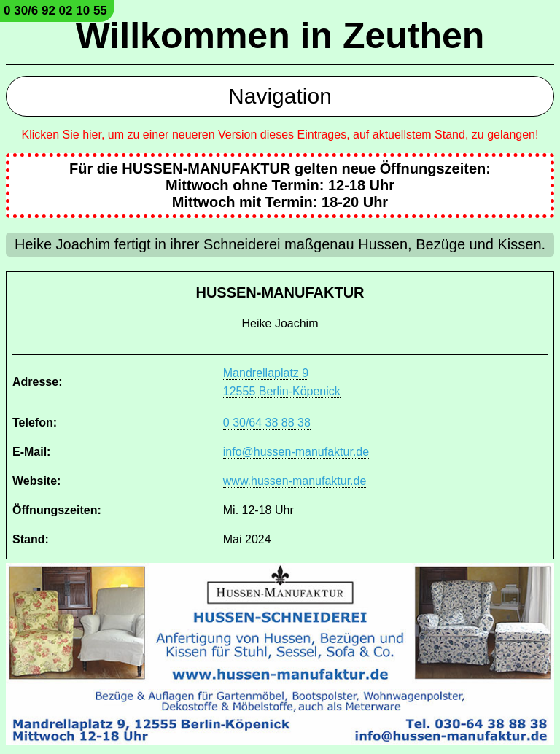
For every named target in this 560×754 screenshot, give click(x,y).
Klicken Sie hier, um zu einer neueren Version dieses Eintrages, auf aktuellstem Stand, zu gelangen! (280, 135)
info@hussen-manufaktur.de (296, 452)
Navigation (280, 96)
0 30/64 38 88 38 (267, 423)
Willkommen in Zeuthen (280, 36)
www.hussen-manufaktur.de (295, 481)
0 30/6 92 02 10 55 (55, 11)
